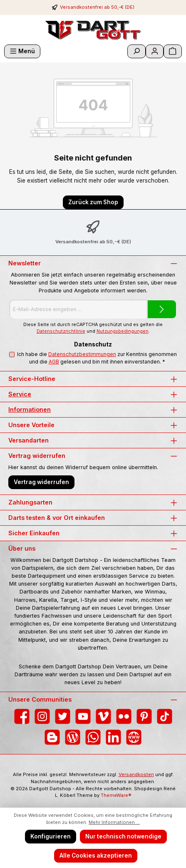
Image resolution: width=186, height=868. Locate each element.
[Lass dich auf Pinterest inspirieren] (144, 716)
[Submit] (162, 309)
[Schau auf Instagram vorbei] (42, 716)
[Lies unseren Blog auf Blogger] (52, 737)
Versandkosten (136, 774)
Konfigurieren (51, 836)
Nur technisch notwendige (123, 836)
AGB (54, 362)
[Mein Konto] (155, 51)
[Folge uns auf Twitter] (63, 716)
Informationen (30, 409)
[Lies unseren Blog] (73, 737)
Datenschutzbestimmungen (82, 354)
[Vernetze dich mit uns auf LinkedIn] (113, 737)
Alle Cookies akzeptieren (96, 856)
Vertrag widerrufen (41, 482)
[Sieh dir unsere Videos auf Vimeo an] (103, 716)
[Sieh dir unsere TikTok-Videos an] (165, 716)
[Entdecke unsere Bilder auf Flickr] (124, 716)
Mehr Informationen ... (114, 822)
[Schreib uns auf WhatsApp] (93, 737)
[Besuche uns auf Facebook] (22, 716)
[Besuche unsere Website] (134, 737)
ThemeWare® (116, 795)
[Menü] (22, 51)
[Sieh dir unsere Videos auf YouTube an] (83, 716)
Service (20, 394)
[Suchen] (136, 51)
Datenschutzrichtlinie (61, 331)
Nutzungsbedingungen (123, 331)
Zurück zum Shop (93, 202)
